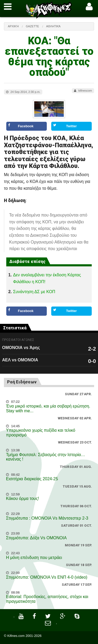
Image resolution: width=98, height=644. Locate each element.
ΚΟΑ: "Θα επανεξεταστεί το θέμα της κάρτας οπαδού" (49, 57)
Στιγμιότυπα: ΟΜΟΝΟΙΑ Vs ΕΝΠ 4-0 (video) (47, 577)
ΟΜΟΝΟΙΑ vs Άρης (21, 348)
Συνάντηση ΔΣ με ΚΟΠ (34, 292)
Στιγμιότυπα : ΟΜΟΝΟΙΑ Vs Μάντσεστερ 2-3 (47, 518)
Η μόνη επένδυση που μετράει (34, 558)
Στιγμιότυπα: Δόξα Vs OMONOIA (36, 538)
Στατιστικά (15, 328)
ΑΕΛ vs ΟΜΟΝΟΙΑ (20, 360)
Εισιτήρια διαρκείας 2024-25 (32, 479)
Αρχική (13, 26)
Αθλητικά (53, 26)
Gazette (33, 26)
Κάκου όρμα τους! (22, 498)
